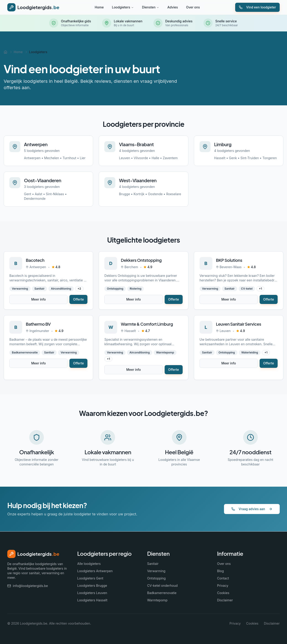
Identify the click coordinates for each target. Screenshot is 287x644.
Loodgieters (123, 7)
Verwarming (156, 571)
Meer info (39, 299)
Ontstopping (157, 578)
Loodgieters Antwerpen (95, 571)
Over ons (193, 7)
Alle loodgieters (89, 564)
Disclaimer (225, 600)
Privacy (223, 586)
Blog (221, 571)
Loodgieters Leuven (92, 593)
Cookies (223, 593)
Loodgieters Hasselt (92, 600)
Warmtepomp (157, 600)
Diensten (151, 7)
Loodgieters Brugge (92, 586)
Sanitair (153, 564)
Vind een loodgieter (257, 7)
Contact (223, 578)
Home (99, 7)
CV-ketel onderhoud (163, 586)
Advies (173, 7)
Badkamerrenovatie (162, 593)
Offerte (78, 299)
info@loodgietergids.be (28, 586)
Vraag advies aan (252, 509)
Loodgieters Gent (90, 578)
